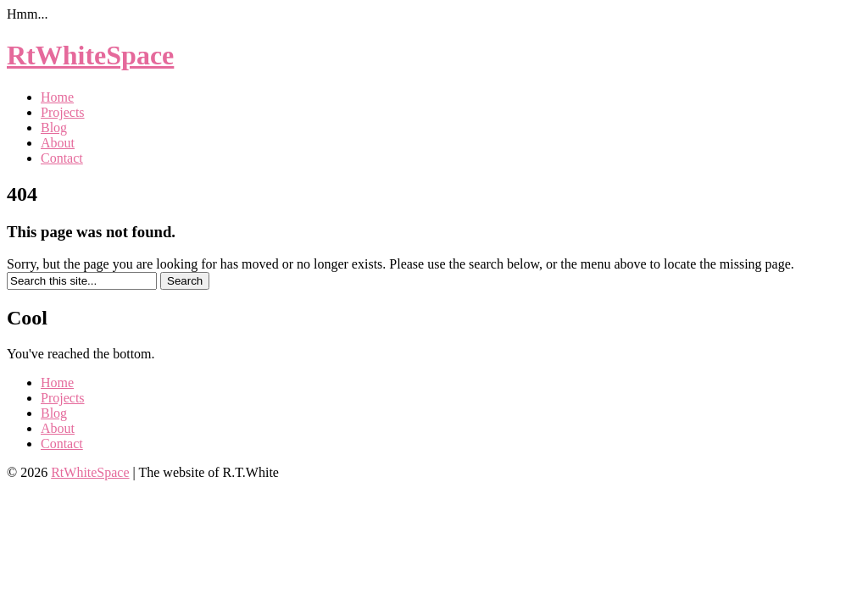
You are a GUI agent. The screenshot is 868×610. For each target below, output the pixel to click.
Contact (62, 158)
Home (57, 97)
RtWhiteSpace (90, 55)
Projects (63, 112)
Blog (54, 128)
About (58, 143)
